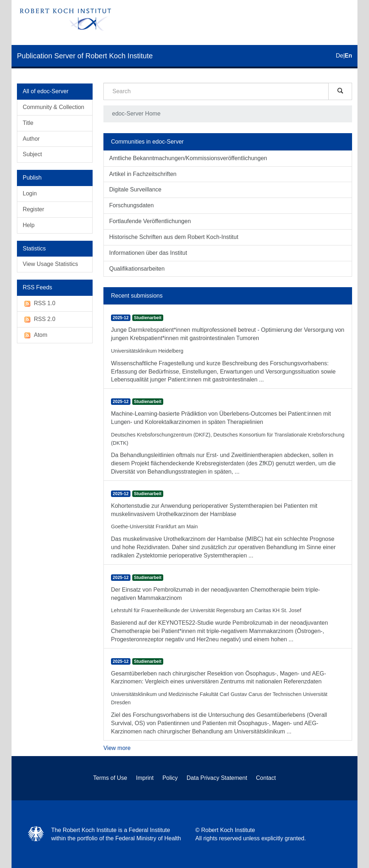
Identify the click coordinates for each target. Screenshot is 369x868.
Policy (170, 778)
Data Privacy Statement (217, 778)
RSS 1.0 (39, 304)
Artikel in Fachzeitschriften (143, 174)
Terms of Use (110, 778)
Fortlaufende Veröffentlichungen (150, 221)
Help (29, 225)
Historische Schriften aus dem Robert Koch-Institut (174, 237)
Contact (266, 778)
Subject (32, 154)
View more (117, 748)
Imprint (145, 778)
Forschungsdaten (132, 205)
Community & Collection (54, 107)
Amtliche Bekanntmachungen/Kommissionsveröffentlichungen (188, 158)
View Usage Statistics (50, 264)
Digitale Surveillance (135, 189)
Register (34, 209)
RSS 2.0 (39, 319)
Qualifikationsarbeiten (137, 269)
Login (30, 193)
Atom (35, 335)
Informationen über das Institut (148, 253)
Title (28, 123)
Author (31, 139)
